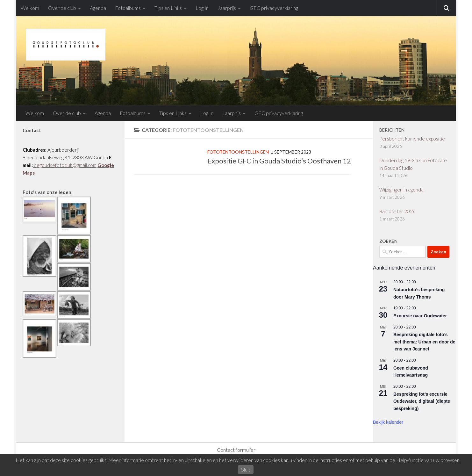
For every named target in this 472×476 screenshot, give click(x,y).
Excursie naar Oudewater (420, 316)
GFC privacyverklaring (274, 8)
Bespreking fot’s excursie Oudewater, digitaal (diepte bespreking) (422, 401)
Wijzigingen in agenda (401, 190)
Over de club (62, 8)
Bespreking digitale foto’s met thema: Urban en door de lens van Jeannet (424, 342)
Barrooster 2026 (397, 211)
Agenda (98, 8)
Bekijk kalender (388, 422)
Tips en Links (168, 8)
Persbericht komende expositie (412, 139)
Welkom (30, 8)
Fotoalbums (128, 8)
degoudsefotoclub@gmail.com (65, 165)
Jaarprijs (227, 8)
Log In (202, 8)
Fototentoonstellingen (238, 152)
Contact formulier (236, 450)
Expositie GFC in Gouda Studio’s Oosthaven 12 (279, 161)
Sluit (246, 469)
